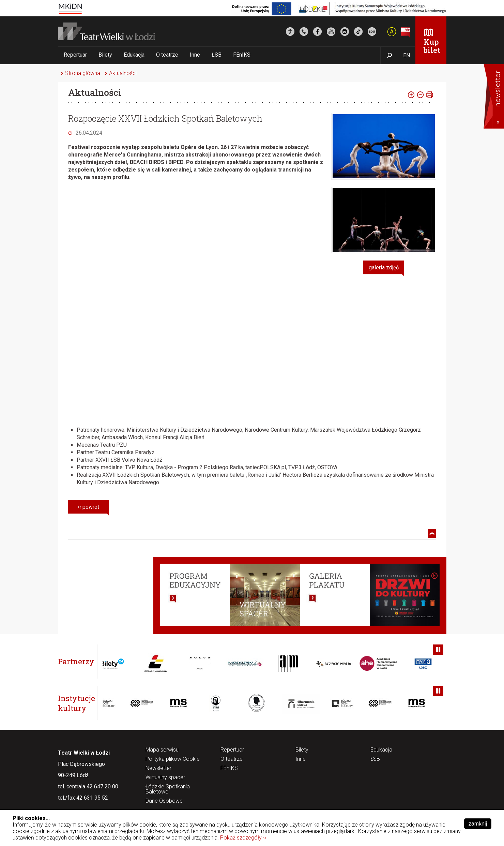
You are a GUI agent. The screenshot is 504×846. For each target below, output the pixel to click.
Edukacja (134, 55)
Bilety (105, 55)
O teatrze (167, 55)
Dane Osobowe (164, 801)
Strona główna (83, 73)
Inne (195, 55)
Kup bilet (432, 46)
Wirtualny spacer (165, 778)
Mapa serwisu (162, 750)
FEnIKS (242, 55)
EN (407, 55)
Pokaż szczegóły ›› (243, 838)
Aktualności (123, 73)
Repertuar (75, 55)
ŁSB (217, 55)
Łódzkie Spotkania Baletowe (168, 789)
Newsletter (158, 768)
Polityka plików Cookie (173, 759)
